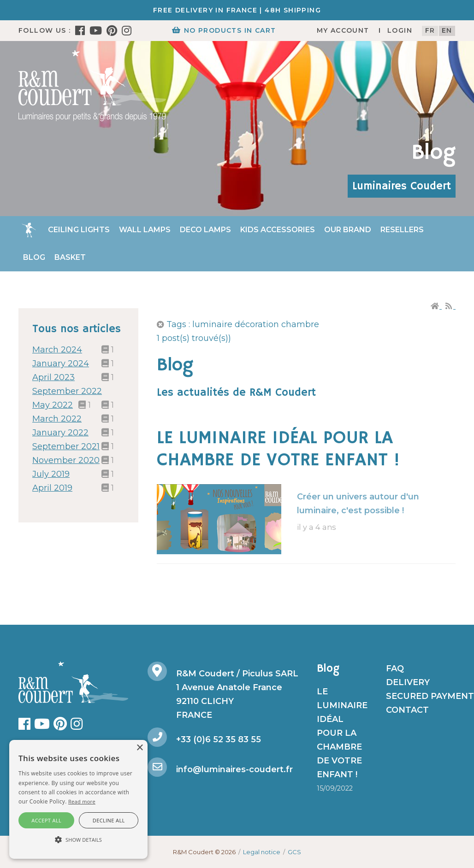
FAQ (395, 669)
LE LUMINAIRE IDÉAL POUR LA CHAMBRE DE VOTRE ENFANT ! (278, 449)
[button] (78, 840)
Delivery (408, 682)
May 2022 (53, 405)
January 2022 (60, 433)
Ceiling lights (79, 230)
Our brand (348, 230)
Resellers (402, 230)
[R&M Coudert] (92, 85)
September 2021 (66, 446)
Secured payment (430, 696)
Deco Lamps (205, 230)
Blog (34, 257)
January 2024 (61, 364)
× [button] (139, 748)
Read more (82, 801)
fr (430, 30)
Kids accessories (278, 230)
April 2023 (53, 377)
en (447, 30)
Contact (407, 710)
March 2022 (57, 419)
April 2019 (52, 488)
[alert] (78, 799)
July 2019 (51, 474)
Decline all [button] (109, 820)
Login (400, 30)
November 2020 (66, 460)
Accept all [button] (46, 820)
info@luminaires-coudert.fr (234, 769)
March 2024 (57, 350)
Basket (70, 257)
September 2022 (67, 391)
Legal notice (262, 852)
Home (29, 230)
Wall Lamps (145, 230)
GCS (294, 852)
